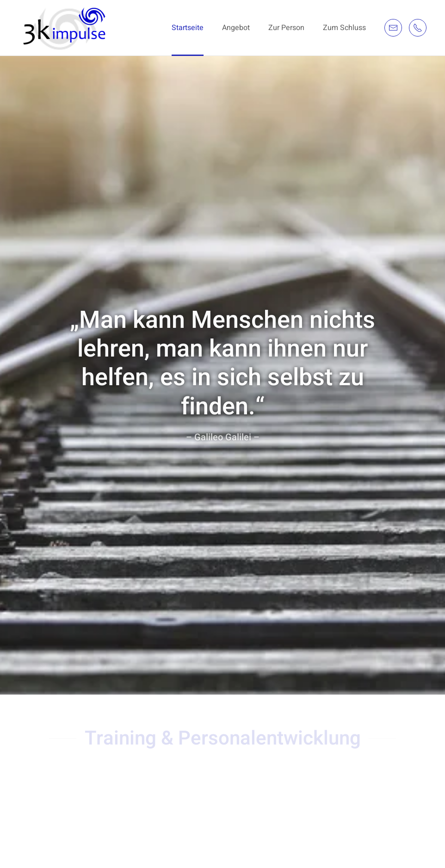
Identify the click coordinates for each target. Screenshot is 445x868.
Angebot (236, 28)
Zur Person (286, 28)
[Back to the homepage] (66, 28)
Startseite (188, 28)
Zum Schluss (344, 28)
